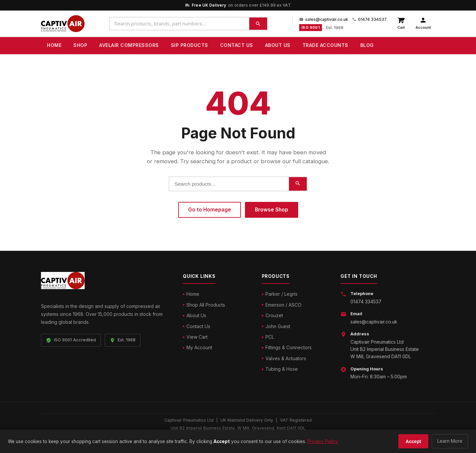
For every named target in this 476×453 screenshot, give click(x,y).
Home (54, 45)
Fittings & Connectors (289, 347)
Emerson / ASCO (283, 305)
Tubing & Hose (282, 369)
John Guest (278, 326)
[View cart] (401, 24)
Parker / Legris (281, 294)
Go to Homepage (210, 210)
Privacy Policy (323, 441)
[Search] (258, 24)
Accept (413, 441)
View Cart (197, 337)
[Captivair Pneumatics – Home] (63, 24)
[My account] (423, 24)
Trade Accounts (325, 45)
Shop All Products (206, 305)
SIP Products (190, 45)
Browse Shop (272, 210)
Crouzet (274, 315)
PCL (270, 337)
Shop (80, 45)
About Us (278, 45)
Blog (367, 45)
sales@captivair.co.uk (324, 19)
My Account (199, 347)
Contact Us (237, 45)
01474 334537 (369, 19)
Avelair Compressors (129, 45)
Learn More (450, 441)
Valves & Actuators (286, 358)
